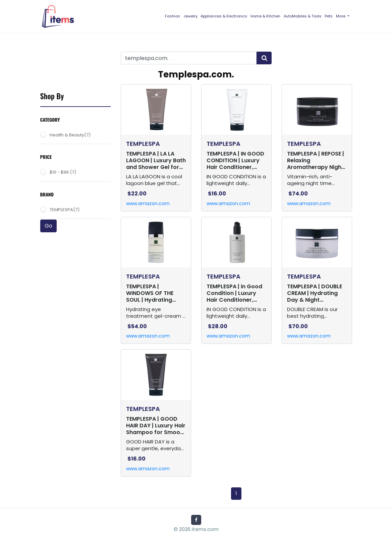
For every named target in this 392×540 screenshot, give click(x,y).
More (341, 16)
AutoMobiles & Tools (303, 16)
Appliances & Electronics (224, 16)
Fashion (173, 16)
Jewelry (190, 16)
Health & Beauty (70, 135)
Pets (329, 16)
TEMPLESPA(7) (65, 210)
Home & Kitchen (265, 16)
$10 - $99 (63, 172)
